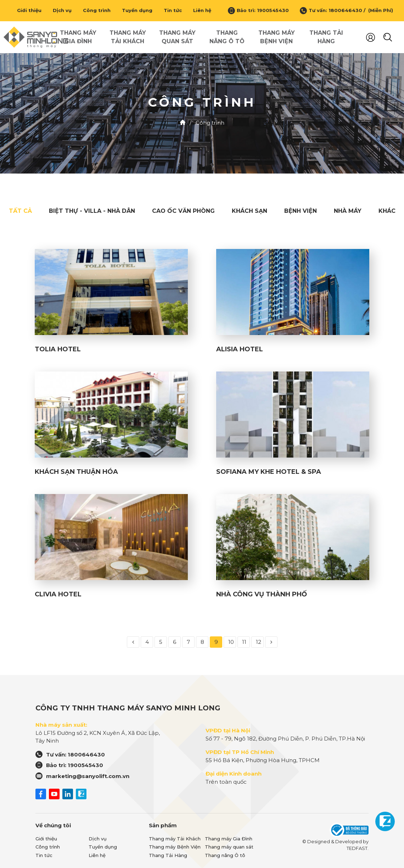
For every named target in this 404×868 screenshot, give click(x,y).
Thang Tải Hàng (326, 37)
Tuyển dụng (137, 10)
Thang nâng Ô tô (227, 37)
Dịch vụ (62, 10)
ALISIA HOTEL (240, 349)
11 (244, 642)
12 (259, 642)
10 (231, 642)
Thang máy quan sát (177, 37)
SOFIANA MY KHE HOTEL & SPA (269, 472)
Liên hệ (202, 10)
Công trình (97, 10)
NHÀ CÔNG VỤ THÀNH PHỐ (262, 594)
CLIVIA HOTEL (58, 594)
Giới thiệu (29, 10)
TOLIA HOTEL (58, 349)
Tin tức (173, 10)
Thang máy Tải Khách (128, 37)
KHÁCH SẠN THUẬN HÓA (76, 472)
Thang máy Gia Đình (78, 37)
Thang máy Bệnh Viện (277, 37)
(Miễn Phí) (379, 10)
